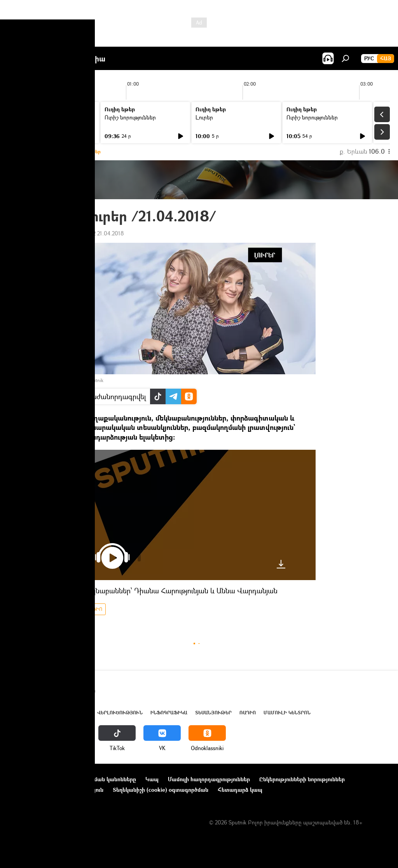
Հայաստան (47, 713)
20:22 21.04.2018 (103, 233)
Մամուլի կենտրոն (287, 713)
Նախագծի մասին (31, 779)
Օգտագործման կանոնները (100, 779)
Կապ (152, 779)
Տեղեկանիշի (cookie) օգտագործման (161, 790)
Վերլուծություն (120, 713)
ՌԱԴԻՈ (94, 609)
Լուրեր (22, 117)
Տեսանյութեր (213, 713)
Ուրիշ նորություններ (130, 117)
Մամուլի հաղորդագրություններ (209, 779)
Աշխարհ (79, 713)
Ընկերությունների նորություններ (302, 779)
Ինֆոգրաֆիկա (169, 713)
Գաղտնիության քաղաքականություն (56, 790)
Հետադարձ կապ (240, 790)
